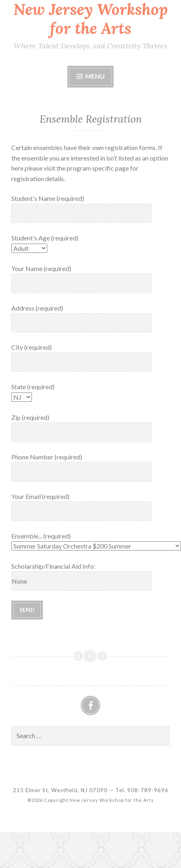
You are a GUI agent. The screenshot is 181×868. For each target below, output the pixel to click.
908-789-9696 (148, 790)
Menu (95, 76)
